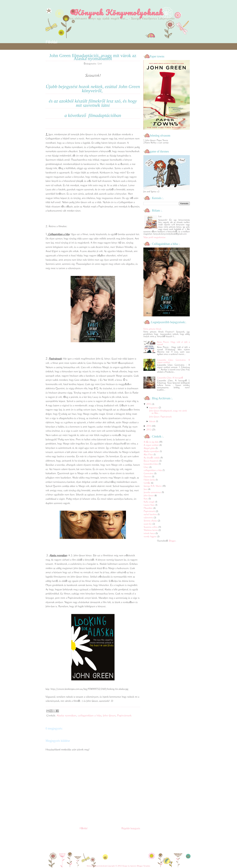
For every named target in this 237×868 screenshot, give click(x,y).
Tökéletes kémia (151, 530)
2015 (149, 404)
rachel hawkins (151, 514)
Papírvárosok (124, 716)
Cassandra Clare (151, 464)
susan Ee (148, 524)
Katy (146, 499)
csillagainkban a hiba (90, 716)
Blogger (172, 541)
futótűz (147, 483)
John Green (109, 716)
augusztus (154, 408)
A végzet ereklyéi (151, 445)
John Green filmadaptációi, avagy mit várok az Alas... (168, 412)
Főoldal (51, 42)
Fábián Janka (150, 480)
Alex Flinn (149, 455)
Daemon (148, 477)
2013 (149, 430)
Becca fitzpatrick (151, 461)
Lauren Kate (149, 505)
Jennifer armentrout (153, 492)
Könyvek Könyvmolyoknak (118, 12)
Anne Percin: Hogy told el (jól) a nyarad (173, 343)
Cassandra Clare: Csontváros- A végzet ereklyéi (173, 361)
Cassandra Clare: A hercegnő (170, 378)
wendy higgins (150, 537)
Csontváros (149, 473)
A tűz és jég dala (151, 442)
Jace (146, 489)
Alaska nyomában (67, 716)
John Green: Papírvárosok (160, 417)
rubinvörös (149, 518)
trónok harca (150, 533)
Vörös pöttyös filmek (152, 329)
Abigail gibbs (150, 448)
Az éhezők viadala (152, 458)
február (152, 421)
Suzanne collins (151, 527)
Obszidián (148, 508)
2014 (149, 426)
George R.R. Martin (153, 486)
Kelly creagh (149, 502)
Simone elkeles (151, 521)
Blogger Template (144, 866)
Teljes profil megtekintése (154, 237)
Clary (146, 467)
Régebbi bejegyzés (131, 829)
